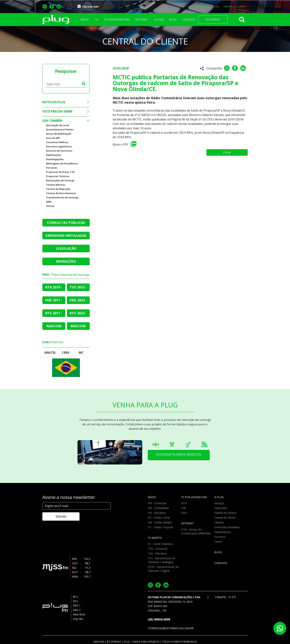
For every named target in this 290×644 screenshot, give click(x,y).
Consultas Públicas (57, 142)
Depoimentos (223, 532)
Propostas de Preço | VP (60, 172)
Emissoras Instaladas (227, 527)
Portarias (52, 168)
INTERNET (142, 19)
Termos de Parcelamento (61, 193)
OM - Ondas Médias (160, 522)
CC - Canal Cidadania (160, 544)
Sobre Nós (221, 508)
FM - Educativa (157, 513)
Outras (50, 206)
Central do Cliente (225, 518)
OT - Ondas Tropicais (161, 527)
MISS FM (192, 7)
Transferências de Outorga (62, 198)
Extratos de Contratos (59, 151)
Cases (218, 542)
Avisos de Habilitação (59, 134)
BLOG (173, 19)
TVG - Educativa (157, 553)
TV (96, 19)
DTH (184, 503)
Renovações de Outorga (60, 181)
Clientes (219, 522)
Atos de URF (53, 138)
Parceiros (220, 537)
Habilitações (54, 155)
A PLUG (159, 19)
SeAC (184, 513)
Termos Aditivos (56, 185)
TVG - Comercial (157, 549)
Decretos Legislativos (59, 147)
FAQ (217, 7)
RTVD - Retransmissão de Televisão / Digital (163, 569)
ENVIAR (58, 517)
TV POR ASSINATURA (117, 19)
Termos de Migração (58, 189)
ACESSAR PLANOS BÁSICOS (180, 455)
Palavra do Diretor (225, 513)
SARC (49, 202)
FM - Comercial (157, 503)
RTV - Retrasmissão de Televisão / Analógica (161, 560)
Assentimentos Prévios (60, 130)
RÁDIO (85, 19)
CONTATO (189, 19)
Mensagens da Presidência (62, 164)
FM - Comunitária (158, 508)
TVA (183, 508)
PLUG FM (205, 7)
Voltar (229, 151)
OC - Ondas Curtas (159, 518)
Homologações (55, 159)
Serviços (219, 503)
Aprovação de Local (58, 125)
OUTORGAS (213, 19)
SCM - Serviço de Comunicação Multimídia (196, 531)
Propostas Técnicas (58, 176)
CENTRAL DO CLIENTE (235, 7)
